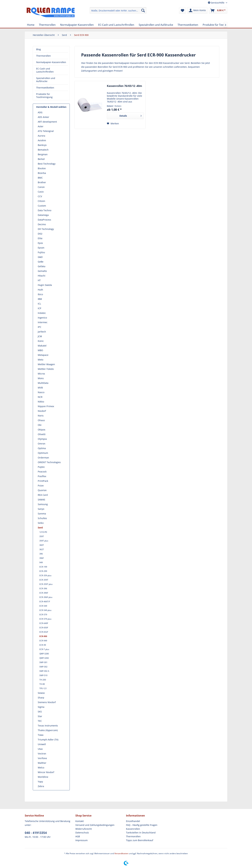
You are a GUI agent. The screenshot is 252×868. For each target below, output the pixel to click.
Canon (41, 187)
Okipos (42, 430)
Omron (42, 444)
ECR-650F (44, 628)
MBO (40, 350)
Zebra (41, 786)
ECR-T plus (44, 649)
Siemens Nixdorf (47, 702)
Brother (42, 182)
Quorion (42, 490)
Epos (40, 243)
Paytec (41, 467)
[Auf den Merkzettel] (113, 124)
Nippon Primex (46, 406)
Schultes (42, 518)
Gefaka (42, 266)
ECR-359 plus (45, 575)
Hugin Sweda (45, 285)
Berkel (41, 159)
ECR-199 (43, 567)
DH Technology (46, 229)
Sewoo (41, 693)
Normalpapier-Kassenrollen (51, 62)
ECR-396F (44, 593)
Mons (41, 378)
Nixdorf (42, 411)
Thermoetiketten (45, 88)
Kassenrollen (133, 829)
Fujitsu (41, 252)
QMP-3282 (44, 658)
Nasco (41, 392)
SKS (40, 712)
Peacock (42, 472)
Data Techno (45, 210)
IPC (40, 327)
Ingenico (42, 318)
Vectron (42, 754)
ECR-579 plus (45, 619)
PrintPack (43, 481)
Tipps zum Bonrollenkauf (140, 840)
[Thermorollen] (47, 25)
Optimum (43, 453)
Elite (40, 238)
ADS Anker (43, 117)
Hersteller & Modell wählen (51, 107)
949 (41, 562)
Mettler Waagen (46, 364)
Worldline (43, 777)
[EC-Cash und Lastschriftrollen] (116, 25)
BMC (40, 178)
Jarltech (42, 332)
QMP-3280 (44, 654)
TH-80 (42, 684)
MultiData (43, 383)
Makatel (42, 346)
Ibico (40, 294)
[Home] (31, 25)
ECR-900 (43, 636)
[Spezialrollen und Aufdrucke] (156, 25)
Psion (41, 486)
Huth (40, 290)
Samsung (43, 504)
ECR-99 (43, 645)
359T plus (44, 541)
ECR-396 (43, 589)
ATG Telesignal (46, 131)
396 (41, 554)
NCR (40, 397)
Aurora (41, 136)
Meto (40, 360)
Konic (41, 341)
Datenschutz (82, 833)
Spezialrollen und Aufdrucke (46, 80)
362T (42, 549)
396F (42, 558)
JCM (40, 336)
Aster (41, 126)
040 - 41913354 (36, 833)
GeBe (41, 262)
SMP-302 (43, 667)
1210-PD (43, 532)
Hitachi (42, 276)
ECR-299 (43, 571)
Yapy (40, 782)
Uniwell (42, 744)
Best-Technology (47, 164)
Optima (42, 448)
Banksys (42, 145)
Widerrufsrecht (84, 829)
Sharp (41, 698)
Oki (40, 425)
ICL (39, 304)
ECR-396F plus (46, 597)
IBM (40, 299)
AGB (78, 836)
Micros (41, 374)
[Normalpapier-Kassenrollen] (77, 25)
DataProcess (44, 220)
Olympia (42, 439)
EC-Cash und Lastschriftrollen (45, 70)
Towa (41, 735)
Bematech (43, 150)
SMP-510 (43, 675)
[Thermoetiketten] (188, 25)
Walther (42, 763)
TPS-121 (43, 688)
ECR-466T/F (45, 602)
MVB (40, 388)
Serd (40, 528)
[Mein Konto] (197, 10)
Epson (41, 248)
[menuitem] (118, 10)
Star (40, 716)
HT (39, 280)
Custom (42, 206)
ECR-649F (44, 623)
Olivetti (42, 434)
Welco (41, 768)
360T (42, 545)
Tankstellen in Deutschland (141, 833)
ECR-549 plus (45, 610)
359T (42, 536)
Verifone (42, 758)
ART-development (47, 122)
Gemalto (42, 271)
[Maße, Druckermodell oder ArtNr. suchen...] (118, 10)
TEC (40, 721)
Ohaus (41, 420)
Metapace (43, 355)
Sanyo (41, 509)
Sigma (41, 707)
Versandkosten (121, 853)
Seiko (41, 523)
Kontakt (80, 821)
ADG (40, 112)
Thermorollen (43, 56)
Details (130, 115)
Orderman (43, 458)
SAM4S (41, 500)
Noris (41, 416)
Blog (38, 49)
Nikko (41, 402)
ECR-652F (44, 632)
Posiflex (42, 476)
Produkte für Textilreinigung (44, 96)
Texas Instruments (48, 726)
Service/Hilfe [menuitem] (216, 3)
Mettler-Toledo (46, 369)
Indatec (42, 313)
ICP (40, 308)
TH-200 (43, 680)
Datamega (43, 215)
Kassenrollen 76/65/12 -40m (124, 86)
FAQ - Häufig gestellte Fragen (142, 825)
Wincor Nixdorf (46, 772)
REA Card (43, 495)
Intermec (43, 322)
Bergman (43, 154)
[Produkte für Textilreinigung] (220, 25)
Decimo (42, 224)
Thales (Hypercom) (48, 730)
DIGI (40, 234)
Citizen (41, 201)
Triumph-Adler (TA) (48, 740)
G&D (40, 257)
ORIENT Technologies (49, 462)
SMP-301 (43, 662)
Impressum (81, 840)
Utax (40, 749)
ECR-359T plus (46, 584)
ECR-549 (43, 606)
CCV (40, 196)
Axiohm (42, 140)
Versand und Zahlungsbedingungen (95, 825)
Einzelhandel (133, 821)
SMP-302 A (44, 671)
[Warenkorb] (218, 10)
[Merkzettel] (182, 10)
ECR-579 (43, 615)
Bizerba (42, 173)
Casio (41, 192)
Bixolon (42, 168)
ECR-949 (43, 641)
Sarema (42, 514)
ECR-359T (44, 580)
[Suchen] (143, 10)
